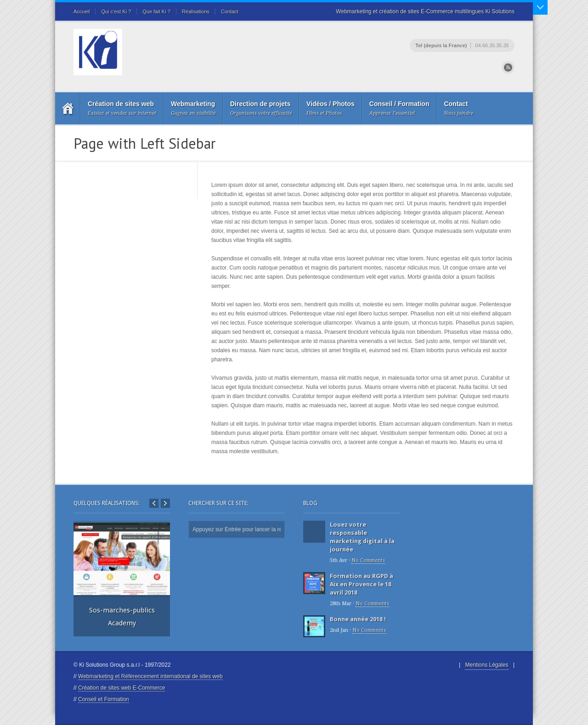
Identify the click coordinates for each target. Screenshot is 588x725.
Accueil (82, 11)
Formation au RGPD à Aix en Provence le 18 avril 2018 (362, 584)
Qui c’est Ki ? (116, 11)
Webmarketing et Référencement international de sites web (150, 676)
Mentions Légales (486, 665)
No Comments (368, 560)
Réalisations (196, 11)
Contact (230, 11)
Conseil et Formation (104, 699)
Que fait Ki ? (156, 11)
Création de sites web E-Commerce (122, 688)
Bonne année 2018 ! (358, 619)
